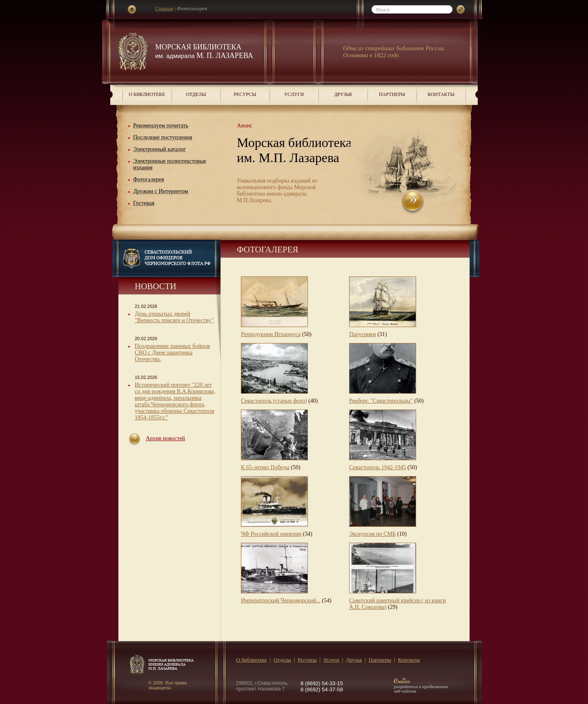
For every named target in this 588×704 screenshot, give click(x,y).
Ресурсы (245, 94)
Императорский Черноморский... (281, 600)
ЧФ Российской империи (271, 534)
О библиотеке (147, 94)
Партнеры (392, 94)
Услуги (294, 94)
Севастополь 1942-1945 (378, 467)
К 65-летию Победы (265, 467)
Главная (164, 8)
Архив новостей (165, 438)
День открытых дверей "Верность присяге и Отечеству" (174, 317)
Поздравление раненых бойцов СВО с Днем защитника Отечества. (172, 353)
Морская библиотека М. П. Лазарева (204, 51)
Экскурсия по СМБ (372, 534)
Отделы (196, 94)
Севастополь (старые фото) (274, 401)
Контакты (441, 94)
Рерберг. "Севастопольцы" (381, 401)
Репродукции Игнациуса (271, 334)
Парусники (363, 334)
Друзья (343, 94)
